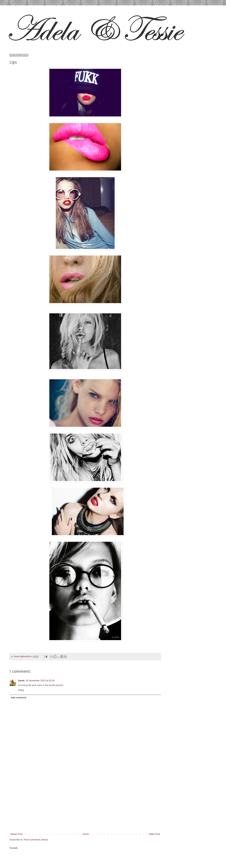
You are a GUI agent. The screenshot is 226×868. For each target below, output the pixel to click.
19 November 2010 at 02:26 (40, 681)
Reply (21, 690)
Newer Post (16, 834)
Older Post (155, 834)
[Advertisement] (85, 805)
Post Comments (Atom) (36, 840)
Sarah (21, 681)
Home (86, 834)
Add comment (19, 698)
